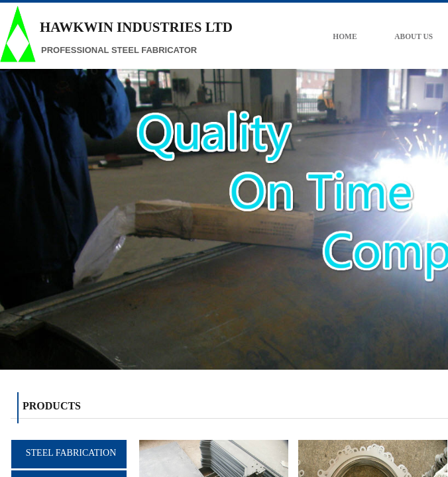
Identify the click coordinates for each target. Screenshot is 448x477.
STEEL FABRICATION (71, 453)
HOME (357, 37)
